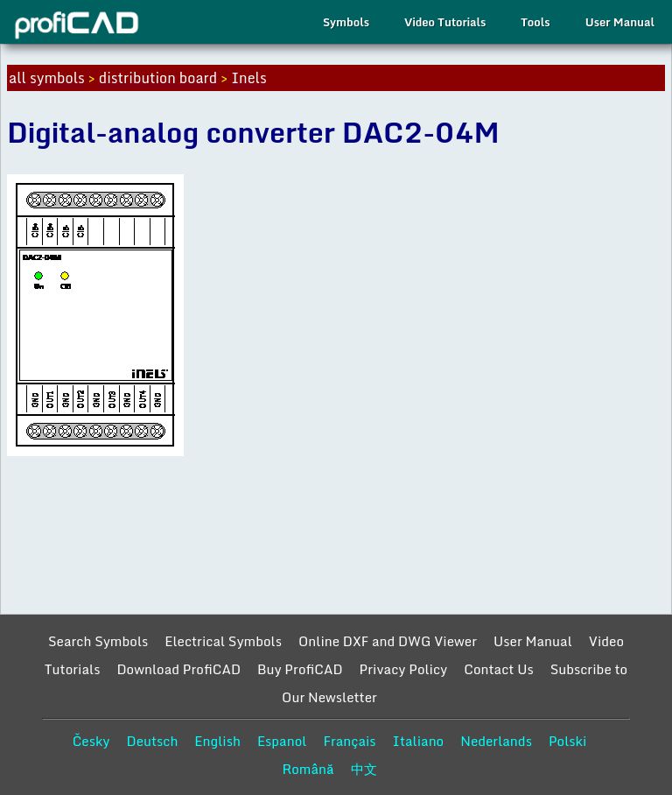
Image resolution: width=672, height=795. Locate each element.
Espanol (282, 741)
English (217, 741)
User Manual (620, 22)
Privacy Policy (404, 669)
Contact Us (498, 669)
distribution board (158, 78)
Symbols (346, 22)
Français (349, 741)
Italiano (419, 741)
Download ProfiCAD (178, 669)
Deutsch (152, 741)
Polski (567, 741)
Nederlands (496, 741)
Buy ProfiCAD (300, 669)
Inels (249, 78)
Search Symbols (98, 641)
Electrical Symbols (223, 641)
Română (308, 769)
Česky (91, 741)
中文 (364, 769)
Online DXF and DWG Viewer (388, 641)
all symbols (47, 78)
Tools (535, 22)
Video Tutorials (445, 22)
